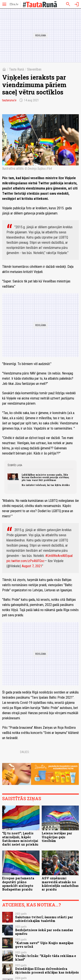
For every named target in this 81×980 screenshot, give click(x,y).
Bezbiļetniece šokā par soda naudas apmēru (44, 932)
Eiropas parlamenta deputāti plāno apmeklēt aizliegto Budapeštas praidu (18, 884)
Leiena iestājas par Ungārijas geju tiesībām (57, 837)
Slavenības (34, 69)
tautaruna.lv (9, 100)
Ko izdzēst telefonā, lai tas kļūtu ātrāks (46, 485)
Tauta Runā (17, 69)
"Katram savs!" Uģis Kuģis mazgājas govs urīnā (44, 945)
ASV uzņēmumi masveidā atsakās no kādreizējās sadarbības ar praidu (60, 884)
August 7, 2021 (32, 566)
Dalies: (25, 752)
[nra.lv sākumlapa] (14, 4)
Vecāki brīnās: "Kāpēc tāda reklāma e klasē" (46, 958)
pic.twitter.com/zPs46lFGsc (25, 561)
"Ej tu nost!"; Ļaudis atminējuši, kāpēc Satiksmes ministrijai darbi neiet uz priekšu (20, 839)
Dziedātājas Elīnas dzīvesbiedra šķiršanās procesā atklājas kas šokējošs (47, 971)
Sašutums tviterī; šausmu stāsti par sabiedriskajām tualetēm (44, 919)
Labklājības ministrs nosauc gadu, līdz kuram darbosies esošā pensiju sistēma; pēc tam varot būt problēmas (45, 477)
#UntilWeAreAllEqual (59, 556)
